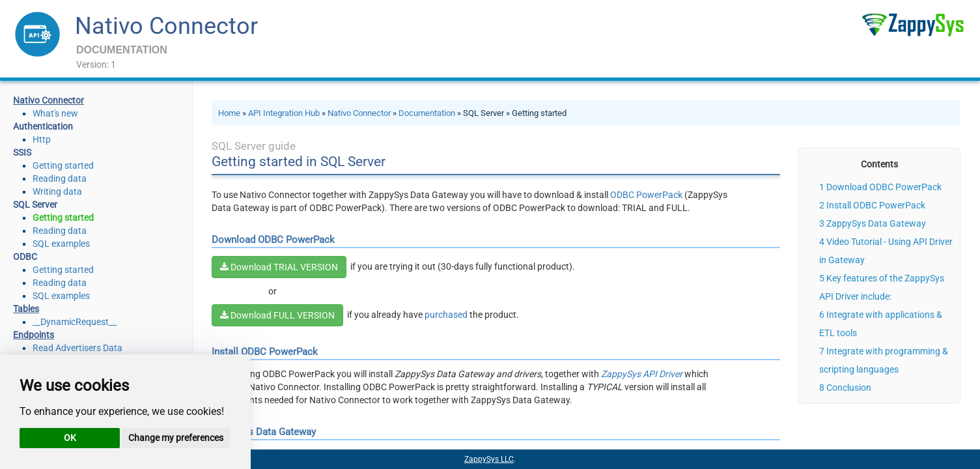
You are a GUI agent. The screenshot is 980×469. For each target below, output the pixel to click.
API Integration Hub (284, 113)
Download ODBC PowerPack (884, 187)
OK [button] (70, 438)
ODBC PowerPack (646, 195)
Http (42, 139)
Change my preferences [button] (176, 438)
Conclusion (849, 388)
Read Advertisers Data (77, 348)
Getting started (63, 165)
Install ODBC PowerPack (876, 205)
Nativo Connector (166, 26)
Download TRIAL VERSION (279, 267)
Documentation (427, 113)
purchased (446, 315)
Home (229, 113)
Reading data (60, 178)
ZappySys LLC (489, 459)
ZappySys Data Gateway (876, 223)
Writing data (57, 192)
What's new (55, 113)
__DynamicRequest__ (75, 322)
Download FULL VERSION (277, 315)
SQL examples (61, 244)
